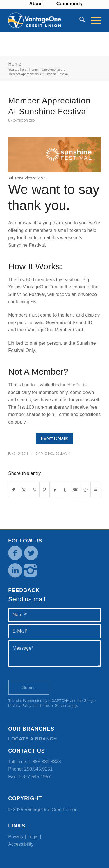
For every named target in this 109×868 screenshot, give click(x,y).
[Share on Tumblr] (65, 490)
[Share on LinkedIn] (55, 490)
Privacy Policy (20, 706)
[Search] (79, 21)
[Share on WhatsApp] (34, 490)
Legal (33, 837)
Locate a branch (33, 739)
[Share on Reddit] (85, 490)
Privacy (16, 837)
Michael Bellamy (55, 453)
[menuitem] (36, 4)
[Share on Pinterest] (44, 490)
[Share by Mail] (96, 490)
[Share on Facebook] (14, 490)
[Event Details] (54, 438)
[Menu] (93, 21)
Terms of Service (53, 706)
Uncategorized (22, 120)
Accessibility (21, 844)
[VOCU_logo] (45, 21)
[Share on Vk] (75, 490)
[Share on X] (24, 490)
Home (15, 64)
